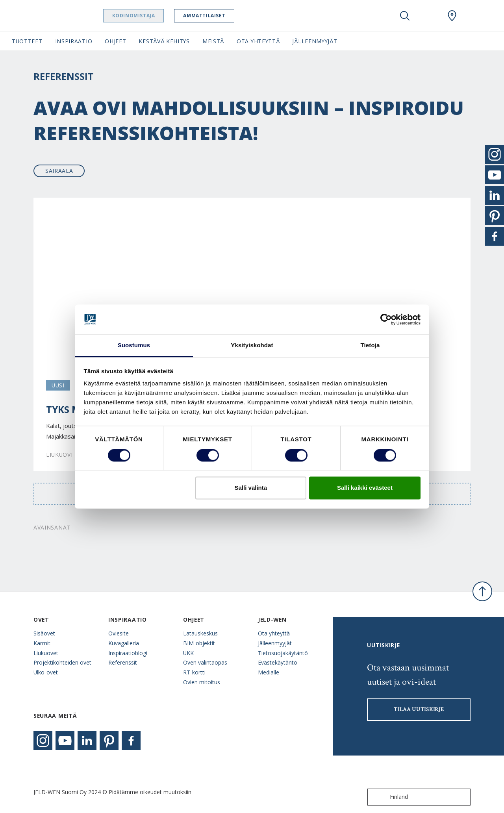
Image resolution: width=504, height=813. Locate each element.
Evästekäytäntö (278, 662)
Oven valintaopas (205, 662)
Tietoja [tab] (370, 345)
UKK (188, 653)
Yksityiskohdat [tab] (252, 345)
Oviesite (119, 633)
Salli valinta (251, 488)
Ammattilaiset (220, 16)
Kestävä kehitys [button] (164, 41)
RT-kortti (194, 672)
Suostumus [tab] (134, 345)
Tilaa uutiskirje (419, 709)
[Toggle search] (405, 16)
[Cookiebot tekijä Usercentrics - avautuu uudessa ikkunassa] (386, 319)
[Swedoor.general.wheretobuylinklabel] (452, 16)
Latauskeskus (200, 633)
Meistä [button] (213, 41)
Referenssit (123, 662)
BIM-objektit (199, 643)
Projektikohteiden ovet (62, 662)
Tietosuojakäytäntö (283, 653)
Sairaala (59, 171)
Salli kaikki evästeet (365, 488)
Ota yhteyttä (274, 633)
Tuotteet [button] (27, 41)
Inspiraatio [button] (74, 41)
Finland (389, 797)
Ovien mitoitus (202, 682)
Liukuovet (46, 653)
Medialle (269, 672)
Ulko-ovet (46, 672)
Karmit (42, 643)
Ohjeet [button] (115, 41)
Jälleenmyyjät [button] (315, 41)
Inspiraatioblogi (128, 653)
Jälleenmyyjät (275, 643)
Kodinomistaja (149, 16)
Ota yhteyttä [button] (258, 41)
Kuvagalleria (124, 643)
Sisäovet (44, 633)
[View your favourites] (428, 16)
